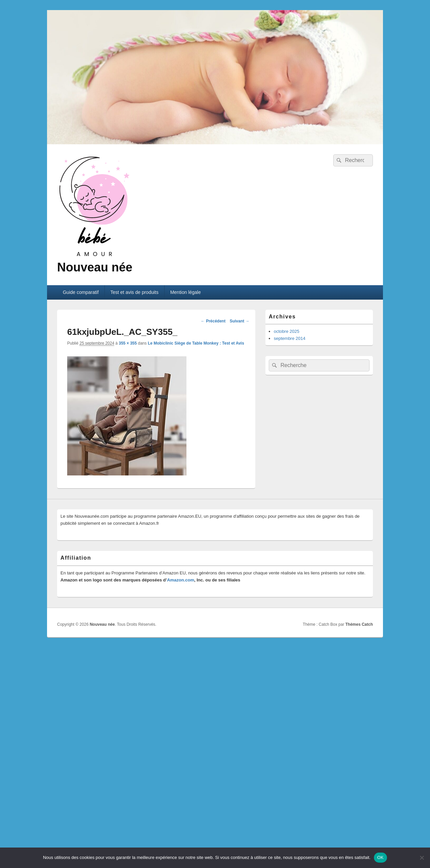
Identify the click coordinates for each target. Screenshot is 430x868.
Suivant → (240, 321)
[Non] (422, 858)
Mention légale (186, 292)
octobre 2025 (287, 331)
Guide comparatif (81, 292)
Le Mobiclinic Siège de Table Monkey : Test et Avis (196, 343)
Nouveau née (95, 267)
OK (380, 857)
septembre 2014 (290, 338)
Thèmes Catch (359, 624)
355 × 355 (128, 343)
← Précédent (213, 321)
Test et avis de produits (135, 292)
